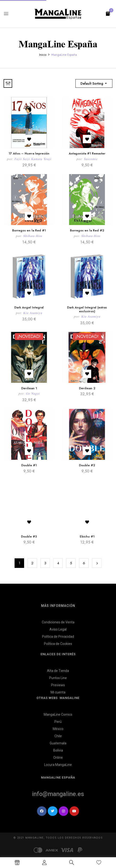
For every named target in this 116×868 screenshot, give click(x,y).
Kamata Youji (41, 159)
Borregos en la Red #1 (29, 230)
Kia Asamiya (33, 313)
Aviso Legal (58, 629)
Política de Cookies (58, 644)
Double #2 (87, 465)
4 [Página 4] (58, 563)
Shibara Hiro (33, 236)
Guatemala (58, 743)
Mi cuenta (58, 692)
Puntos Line (58, 678)
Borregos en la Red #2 (87, 230)
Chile (58, 736)
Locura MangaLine (58, 765)
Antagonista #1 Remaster (87, 153)
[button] (108, 13)
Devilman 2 (87, 388)
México (58, 729)
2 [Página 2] (32, 563)
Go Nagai (33, 393)
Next (97, 563)
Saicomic (91, 159)
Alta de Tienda (58, 671)
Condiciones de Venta (58, 622)
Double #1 (29, 465)
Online (58, 758)
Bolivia (58, 750)
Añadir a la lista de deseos (29, 139)
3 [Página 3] (45, 563)
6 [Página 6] (84, 563)
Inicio (43, 55)
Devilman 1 (29, 388)
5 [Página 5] (71, 563)
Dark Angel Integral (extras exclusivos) (87, 309)
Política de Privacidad (58, 637)
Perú (58, 722)
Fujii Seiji (22, 159)
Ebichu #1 (87, 536)
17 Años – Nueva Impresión (29, 153)
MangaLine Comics (58, 714)
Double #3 (29, 536)
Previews (58, 685)
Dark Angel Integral (29, 307)
